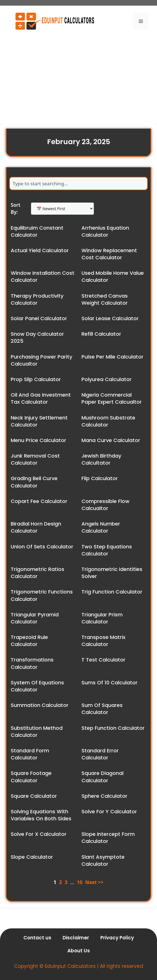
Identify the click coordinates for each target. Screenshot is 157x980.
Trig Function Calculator (112, 592)
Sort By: (16, 209)
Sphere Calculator (104, 796)
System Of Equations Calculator (37, 686)
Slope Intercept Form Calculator (108, 838)
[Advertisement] (78, 78)
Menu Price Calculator (38, 440)
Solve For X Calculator (39, 834)
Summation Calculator (40, 705)
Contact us (37, 938)
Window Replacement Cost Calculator (109, 254)
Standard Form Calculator (30, 754)
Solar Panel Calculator (39, 318)
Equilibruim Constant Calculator (37, 231)
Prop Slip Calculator (36, 379)
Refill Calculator (101, 334)
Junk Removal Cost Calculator (35, 459)
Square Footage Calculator (31, 777)
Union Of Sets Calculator (42, 547)
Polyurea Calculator (107, 379)
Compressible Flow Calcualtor (105, 505)
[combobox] (78, 184)
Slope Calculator (32, 857)
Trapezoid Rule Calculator (29, 641)
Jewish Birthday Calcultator (101, 459)
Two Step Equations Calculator (107, 550)
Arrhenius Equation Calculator (105, 231)
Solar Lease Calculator (110, 318)
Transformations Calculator (32, 663)
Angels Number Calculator (101, 527)
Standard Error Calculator (100, 754)
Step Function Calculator (113, 728)
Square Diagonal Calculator (102, 777)
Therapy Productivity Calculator (37, 299)
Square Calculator (34, 796)
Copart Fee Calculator (39, 501)
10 (80, 882)
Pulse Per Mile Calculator (112, 357)
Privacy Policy (117, 938)
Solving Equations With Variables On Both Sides (41, 815)
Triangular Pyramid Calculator (35, 618)
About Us (79, 951)
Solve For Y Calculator (109, 811)
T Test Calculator (103, 660)
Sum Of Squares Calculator (102, 709)
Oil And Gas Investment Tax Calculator (41, 398)
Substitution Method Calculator (37, 731)
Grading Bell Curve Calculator (34, 482)
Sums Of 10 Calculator (110, 683)
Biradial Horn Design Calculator (36, 527)
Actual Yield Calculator (40, 250)
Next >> (94, 882)
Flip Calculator (100, 478)
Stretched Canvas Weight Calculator (105, 299)
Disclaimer (76, 938)
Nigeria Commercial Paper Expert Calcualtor (112, 398)
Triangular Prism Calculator (102, 618)
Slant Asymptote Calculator (103, 860)
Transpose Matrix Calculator (103, 641)
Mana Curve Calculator (111, 440)
